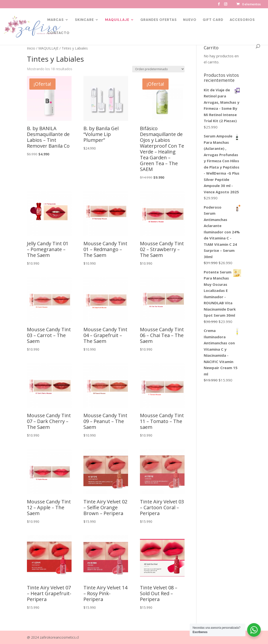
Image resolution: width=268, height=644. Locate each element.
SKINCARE (84, 20)
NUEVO (190, 20)
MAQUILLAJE (117, 20)
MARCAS (56, 20)
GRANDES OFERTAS (159, 20)
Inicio (31, 48)
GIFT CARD (213, 20)
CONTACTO (58, 33)
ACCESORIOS (242, 20)
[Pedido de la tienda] (158, 69)
